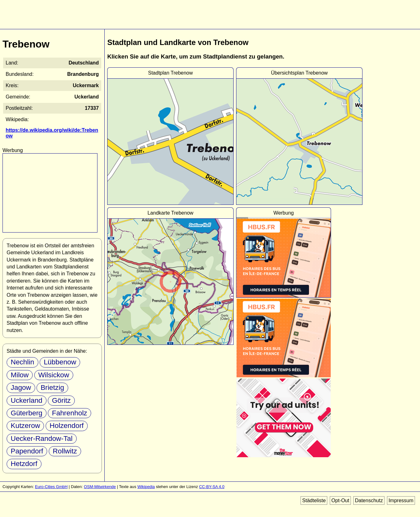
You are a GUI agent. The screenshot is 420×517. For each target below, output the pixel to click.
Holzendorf (67, 426)
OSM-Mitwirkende (100, 487)
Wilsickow (54, 375)
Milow (20, 375)
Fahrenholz (69, 413)
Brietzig (52, 388)
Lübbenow (60, 362)
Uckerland (27, 400)
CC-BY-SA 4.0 (212, 487)
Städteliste (314, 500)
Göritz (61, 400)
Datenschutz (369, 500)
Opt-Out (340, 500)
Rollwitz (65, 451)
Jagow (21, 388)
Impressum (401, 500)
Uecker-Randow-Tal (42, 438)
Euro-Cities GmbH (51, 487)
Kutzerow (25, 426)
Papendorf (27, 451)
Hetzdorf (24, 464)
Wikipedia (146, 487)
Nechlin (22, 362)
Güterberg (27, 413)
